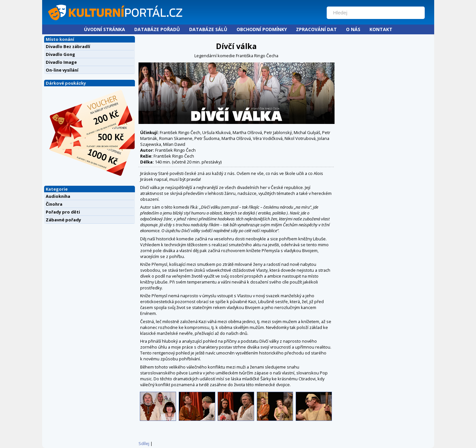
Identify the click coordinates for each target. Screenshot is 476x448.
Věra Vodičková (268, 138)
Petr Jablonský (278, 132)
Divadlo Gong (60, 54)
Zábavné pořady (63, 220)
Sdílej (144, 443)
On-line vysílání (62, 70)
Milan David (174, 144)
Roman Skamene (176, 138)
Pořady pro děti (63, 212)
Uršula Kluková (216, 132)
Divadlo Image (61, 62)
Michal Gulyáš (307, 132)
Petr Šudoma (207, 138)
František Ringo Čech (180, 132)
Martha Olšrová (247, 132)
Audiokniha (58, 196)
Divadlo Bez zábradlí (68, 46)
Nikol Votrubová (300, 138)
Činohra (54, 204)
